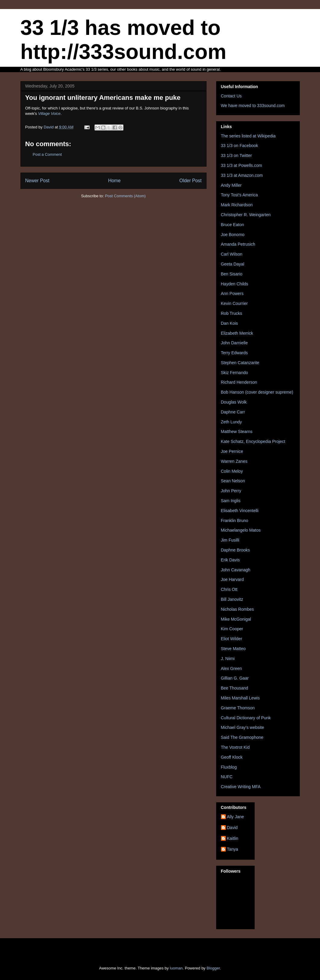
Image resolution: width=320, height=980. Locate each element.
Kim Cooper (232, 629)
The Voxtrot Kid (235, 747)
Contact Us (231, 96)
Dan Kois (230, 323)
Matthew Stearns (237, 432)
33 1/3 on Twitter (236, 155)
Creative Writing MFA (241, 787)
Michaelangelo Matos (241, 530)
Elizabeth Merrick (237, 333)
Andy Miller (231, 185)
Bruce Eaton (233, 225)
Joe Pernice (232, 451)
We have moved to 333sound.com (253, 106)
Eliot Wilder (232, 639)
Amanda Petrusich (238, 244)
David (232, 828)
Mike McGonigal (236, 619)
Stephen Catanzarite (240, 363)
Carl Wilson (232, 254)
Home (114, 181)
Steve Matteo (233, 649)
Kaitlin (233, 838)
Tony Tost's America (239, 195)
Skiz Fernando (235, 373)
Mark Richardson (237, 205)
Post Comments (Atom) (125, 196)
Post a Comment (47, 154)
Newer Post (37, 181)
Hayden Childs (235, 284)
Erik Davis (230, 560)
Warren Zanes (234, 461)
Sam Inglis (231, 501)
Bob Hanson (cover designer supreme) (257, 392)
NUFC (227, 777)
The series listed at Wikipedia (248, 136)
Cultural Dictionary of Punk (246, 718)
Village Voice (49, 114)
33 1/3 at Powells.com (242, 165)
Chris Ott (229, 589)
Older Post (191, 181)
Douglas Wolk (234, 402)
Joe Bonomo (233, 235)
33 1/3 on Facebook (240, 146)
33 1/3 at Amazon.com (242, 175)
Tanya (233, 849)
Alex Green (231, 668)
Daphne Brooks (236, 550)
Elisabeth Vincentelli (240, 511)
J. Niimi (228, 659)
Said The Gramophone (242, 737)
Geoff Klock (232, 757)
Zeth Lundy (231, 422)
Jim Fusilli (230, 540)
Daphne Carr (233, 412)
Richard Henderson (239, 382)
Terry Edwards (234, 353)
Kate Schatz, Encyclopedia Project (253, 441)
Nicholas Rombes (238, 609)
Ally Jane (236, 817)
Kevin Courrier (234, 303)
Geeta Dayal (233, 264)
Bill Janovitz (232, 599)
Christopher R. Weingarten (246, 215)
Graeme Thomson (238, 708)
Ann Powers (232, 293)
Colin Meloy (232, 471)
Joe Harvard (232, 579)
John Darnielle (235, 343)
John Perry (231, 491)
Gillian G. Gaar (235, 678)
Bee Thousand (235, 688)
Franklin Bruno (235, 521)
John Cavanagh (236, 570)
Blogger (213, 968)
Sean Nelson (233, 481)
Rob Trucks (232, 313)
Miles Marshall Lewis (240, 698)
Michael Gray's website (243, 727)
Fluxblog (229, 767)
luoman (176, 968)
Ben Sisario (232, 274)
